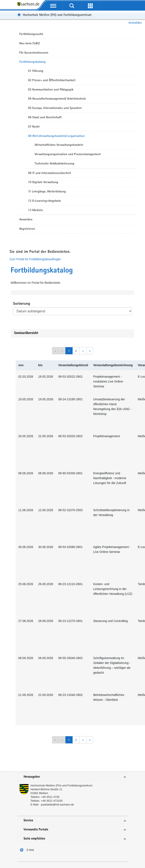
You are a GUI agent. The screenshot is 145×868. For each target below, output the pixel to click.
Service (28, 820)
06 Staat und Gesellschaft (45, 117)
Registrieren (27, 229)
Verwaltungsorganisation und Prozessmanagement (68, 154)
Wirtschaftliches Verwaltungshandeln (59, 145)
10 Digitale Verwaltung (43, 182)
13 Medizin (35, 210)
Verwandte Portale (36, 830)
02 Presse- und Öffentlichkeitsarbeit (52, 80)
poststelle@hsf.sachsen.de (58, 805)
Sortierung (22, 304)
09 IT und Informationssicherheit (49, 173)
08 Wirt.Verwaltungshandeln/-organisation (56, 136)
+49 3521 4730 (50, 797)
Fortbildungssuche (31, 34)
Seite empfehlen (34, 839)
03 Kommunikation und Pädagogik (51, 89)
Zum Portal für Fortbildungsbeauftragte (35, 259)
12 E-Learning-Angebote (44, 201)
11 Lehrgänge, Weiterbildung (47, 191)
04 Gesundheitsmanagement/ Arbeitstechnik (57, 99)
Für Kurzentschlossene (34, 53)
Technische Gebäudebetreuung (54, 163)
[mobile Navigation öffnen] (53, 6)
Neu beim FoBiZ (30, 43)
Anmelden (135, 23)
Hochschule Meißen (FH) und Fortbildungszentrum (57, 15)
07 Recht (34, 127)
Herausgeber (32, 777)
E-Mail (30, 850)
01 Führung (36, 71)
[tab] (73, 777)
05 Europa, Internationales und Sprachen (55, 108)
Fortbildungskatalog (32, 62)
